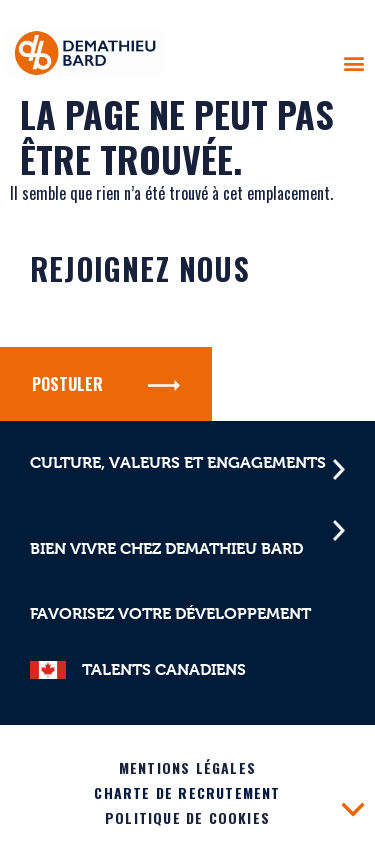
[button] (353, 62)
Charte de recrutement (187, 792)
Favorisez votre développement (170, 613)
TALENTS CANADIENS (164, 669)
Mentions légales (187, 767)
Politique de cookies (187, 817)
